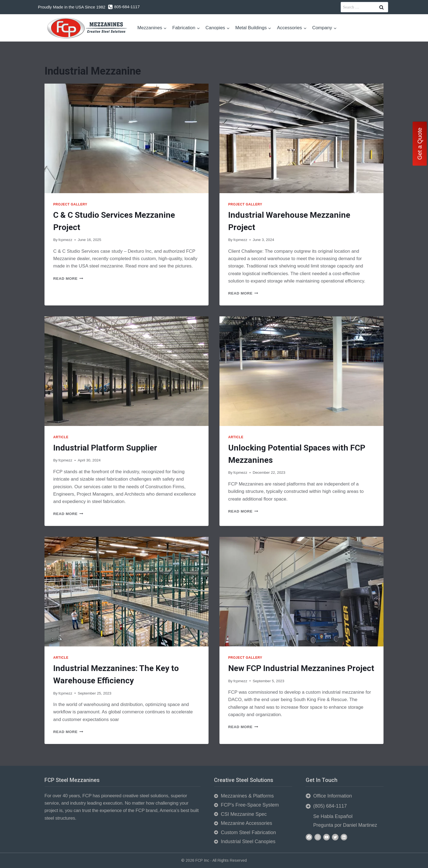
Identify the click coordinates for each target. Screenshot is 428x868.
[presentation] (127, 138)
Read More (68, 279)
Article (61, 437)
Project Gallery (70, 204)
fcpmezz (65, 240)
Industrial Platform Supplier (105, 448)
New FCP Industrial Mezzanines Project (301, 668)
